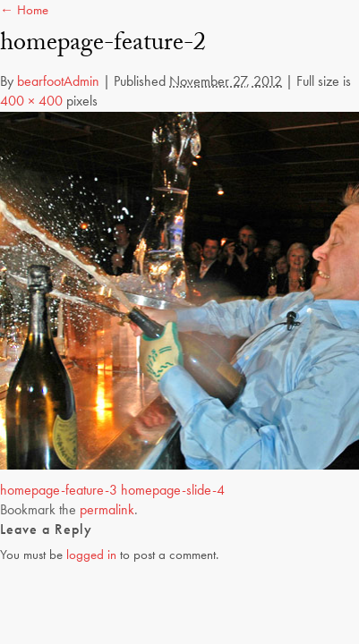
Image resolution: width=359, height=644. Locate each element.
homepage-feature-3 (59, 490)
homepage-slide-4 (173, 490)
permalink (107, 509)
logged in (91, 555)
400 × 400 (31, 101)
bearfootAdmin (58, 81)
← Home (24, 10)
